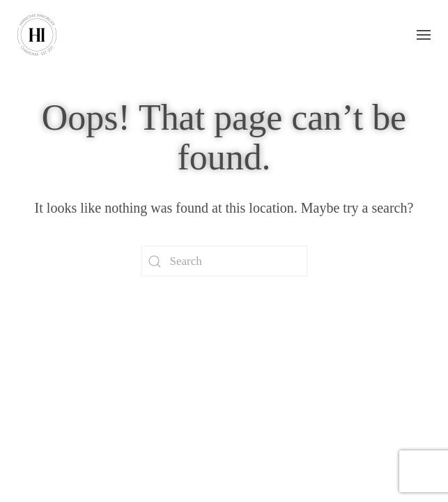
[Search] (224, 261)
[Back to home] (37, 35)
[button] (424, 35)
